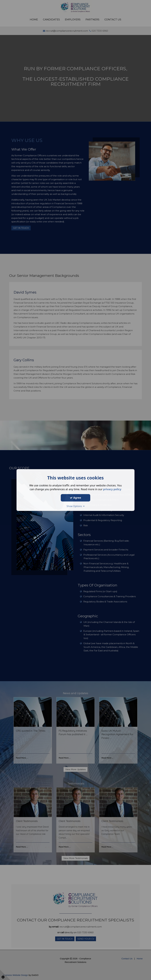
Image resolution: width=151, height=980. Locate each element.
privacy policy (112, 489)
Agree (75, 498)
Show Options (75, 506)
